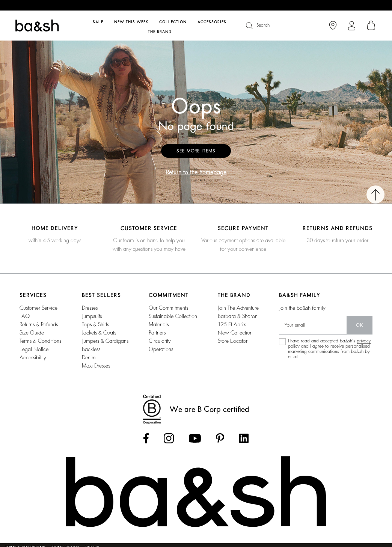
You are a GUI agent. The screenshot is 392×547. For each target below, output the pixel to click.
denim (89, 357)
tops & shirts (95, 324)
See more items (196, 151)
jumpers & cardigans (105, 341)
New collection (235, 333)
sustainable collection (173, 316)
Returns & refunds (39, 324)
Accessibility (33, 357)
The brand (160, 32)
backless (91, 349)
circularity (160, 341)
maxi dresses (96, 366)
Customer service (38, 308)
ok (360, 325)
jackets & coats (99, 333)
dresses (90, 308)
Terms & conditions (40, 341)
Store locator (233, 341)
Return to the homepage (196, 172)
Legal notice (34, 349)
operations (161, 349)
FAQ (25, 316)
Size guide (32, 333)
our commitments (168, 308)
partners (157, 333)
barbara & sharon (238, 316)
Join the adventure (238, 308)
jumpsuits (92, 316)
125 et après (232, 324)
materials (159, 324)
